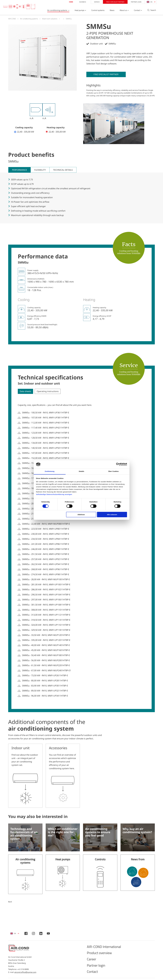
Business (81, 2)
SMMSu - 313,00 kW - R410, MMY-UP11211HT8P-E (46, 615)
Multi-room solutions (50, 19)
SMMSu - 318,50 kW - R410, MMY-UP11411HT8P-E (46, 620)
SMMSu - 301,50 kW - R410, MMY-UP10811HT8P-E (46, 605)
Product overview (101, 955)
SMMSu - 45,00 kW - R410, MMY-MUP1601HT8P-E (46, 650)
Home (69, 2)
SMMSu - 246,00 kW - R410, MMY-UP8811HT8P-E (46, 549)
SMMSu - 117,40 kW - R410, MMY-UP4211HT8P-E (46, 428)
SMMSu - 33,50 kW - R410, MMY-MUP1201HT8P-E (46, 635)
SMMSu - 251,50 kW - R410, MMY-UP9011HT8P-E (46, 554)
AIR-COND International (106, 948)
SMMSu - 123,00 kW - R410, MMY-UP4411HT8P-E (46, 433)
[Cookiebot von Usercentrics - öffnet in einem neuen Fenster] (118, 464)
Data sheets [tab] (26, 392)
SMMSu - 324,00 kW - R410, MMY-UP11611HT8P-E (46, 625)
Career (92, 962)
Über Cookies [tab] (113, 471)
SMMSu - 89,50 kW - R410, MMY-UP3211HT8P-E (45, 691)
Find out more (25, 876)
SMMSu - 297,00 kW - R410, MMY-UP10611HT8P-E (46, 600)
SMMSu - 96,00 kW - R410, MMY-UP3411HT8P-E (45, 696)
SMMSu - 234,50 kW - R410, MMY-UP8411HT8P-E (46, 539)
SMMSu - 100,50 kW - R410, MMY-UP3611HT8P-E (46, 413)
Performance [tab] (20, 170)
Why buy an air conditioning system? (137, 832)
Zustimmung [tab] (50, 471)
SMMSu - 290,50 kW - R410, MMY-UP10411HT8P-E (46, 595)
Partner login (134, 2)
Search (151, 11)
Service (95, 2)
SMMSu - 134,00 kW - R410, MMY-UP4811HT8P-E (46, 443)
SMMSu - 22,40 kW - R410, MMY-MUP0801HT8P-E (46, 524)
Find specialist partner (107, 74)
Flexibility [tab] (40, 170)
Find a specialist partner (113, 2)
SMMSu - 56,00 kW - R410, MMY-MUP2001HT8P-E (46, 661)
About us (121, 11)
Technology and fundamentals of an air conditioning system (24, 835)
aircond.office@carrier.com (25, 974)
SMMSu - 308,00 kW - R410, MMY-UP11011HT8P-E (46, 610)
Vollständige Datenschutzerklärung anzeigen (54, 494)
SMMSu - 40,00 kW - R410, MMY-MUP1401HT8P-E (46, 645)
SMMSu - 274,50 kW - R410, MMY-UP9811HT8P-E (46, 575)
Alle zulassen (112, 515)
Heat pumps (78, 11)
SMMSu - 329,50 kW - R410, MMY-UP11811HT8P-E (46, 630)
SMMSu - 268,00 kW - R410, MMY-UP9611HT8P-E (46, 570)
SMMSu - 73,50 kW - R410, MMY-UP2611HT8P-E (45, 676)
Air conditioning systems (56, 11)
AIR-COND (12, 19)
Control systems (96, 11)
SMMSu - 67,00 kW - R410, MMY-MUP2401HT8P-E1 (47, 671)
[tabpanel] (42, 58)
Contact (135, 11)
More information (25, 776)
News (110, 11)
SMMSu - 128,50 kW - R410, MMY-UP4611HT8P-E (46, 438)
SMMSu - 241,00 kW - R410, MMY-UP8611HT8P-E (46, 544)
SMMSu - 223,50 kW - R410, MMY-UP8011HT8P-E (46, 529)
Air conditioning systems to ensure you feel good (98, 833)
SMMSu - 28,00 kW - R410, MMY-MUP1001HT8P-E (46, 580)
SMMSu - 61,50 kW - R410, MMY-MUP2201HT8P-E (46, 666)
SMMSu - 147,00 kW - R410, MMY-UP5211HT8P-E (46, 453)
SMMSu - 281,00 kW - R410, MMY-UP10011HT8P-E (46, 585)
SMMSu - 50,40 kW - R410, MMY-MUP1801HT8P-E (46, 655)
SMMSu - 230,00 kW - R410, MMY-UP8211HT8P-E (46, 534)
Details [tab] (82, 471)
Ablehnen (81, 515)
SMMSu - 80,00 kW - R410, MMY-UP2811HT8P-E (45, 681)
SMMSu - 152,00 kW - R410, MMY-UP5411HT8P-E (46, 458)
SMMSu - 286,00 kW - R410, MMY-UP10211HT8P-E (46, 590)
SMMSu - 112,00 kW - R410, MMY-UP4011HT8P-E (46, 423)
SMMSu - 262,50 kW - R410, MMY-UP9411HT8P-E (46, 565)
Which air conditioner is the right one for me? (63, 833)
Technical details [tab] (64, 170)
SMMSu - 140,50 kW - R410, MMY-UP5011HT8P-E (46, 448)
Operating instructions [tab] (49, 392)
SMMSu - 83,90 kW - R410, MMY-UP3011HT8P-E (45, 686)
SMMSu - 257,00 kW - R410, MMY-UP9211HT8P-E (46, 559)
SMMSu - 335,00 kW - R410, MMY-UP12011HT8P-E (46, 640)
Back (10, 903)
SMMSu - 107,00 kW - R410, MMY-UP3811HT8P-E (46, 418)
